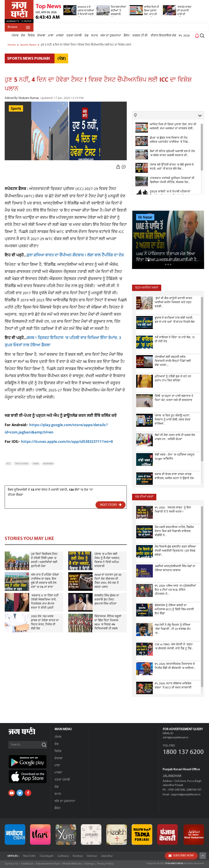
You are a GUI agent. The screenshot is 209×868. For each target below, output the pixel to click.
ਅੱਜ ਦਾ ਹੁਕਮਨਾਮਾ (111, 36)
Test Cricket (22, 464)
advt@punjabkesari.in (176, 738)
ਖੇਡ (87, 36)
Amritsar (92, 856)
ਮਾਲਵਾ (60, 36)
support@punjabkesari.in (186, 795)
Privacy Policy (106, 864)
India (36, 464)
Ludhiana (63, 856)
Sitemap (89, 864)
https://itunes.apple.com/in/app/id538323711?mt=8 (67, 442)
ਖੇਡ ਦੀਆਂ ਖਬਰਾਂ (144, 497)
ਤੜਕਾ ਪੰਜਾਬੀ (74, 36)
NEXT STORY (111, 505)
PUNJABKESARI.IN (174, 864)
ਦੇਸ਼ (23, 36)
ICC (8, 464)
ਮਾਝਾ (51, 36)
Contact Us (11, 864)
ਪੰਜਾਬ (15, 36)
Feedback (27, 864)
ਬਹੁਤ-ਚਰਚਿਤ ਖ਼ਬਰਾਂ (147, 288)
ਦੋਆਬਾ (41, 36)
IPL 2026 (184, 36)
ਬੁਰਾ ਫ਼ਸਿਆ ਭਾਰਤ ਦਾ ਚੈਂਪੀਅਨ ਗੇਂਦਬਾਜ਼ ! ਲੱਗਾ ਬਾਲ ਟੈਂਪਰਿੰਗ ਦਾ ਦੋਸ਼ (75, 256)
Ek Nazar (145, 217)
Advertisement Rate (48, 864)
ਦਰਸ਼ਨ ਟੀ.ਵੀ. (140, 36)
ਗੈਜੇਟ (127, 36)
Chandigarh (47, 856)
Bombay (78, 856)
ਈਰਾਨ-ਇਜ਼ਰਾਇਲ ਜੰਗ (163, 36)
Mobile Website (72, 864)
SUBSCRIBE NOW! (181, 856)
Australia (48, 464)
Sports (16, 109)
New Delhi (29, 856)
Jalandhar (107, 856)
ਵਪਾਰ (94, 36)
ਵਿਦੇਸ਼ (31, 36)
